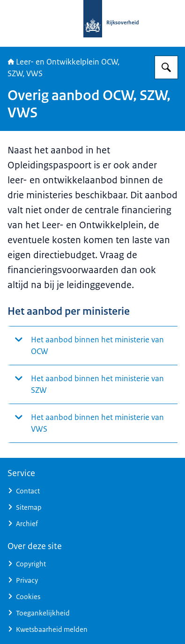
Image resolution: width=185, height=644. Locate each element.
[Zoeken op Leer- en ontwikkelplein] (166, 67)
